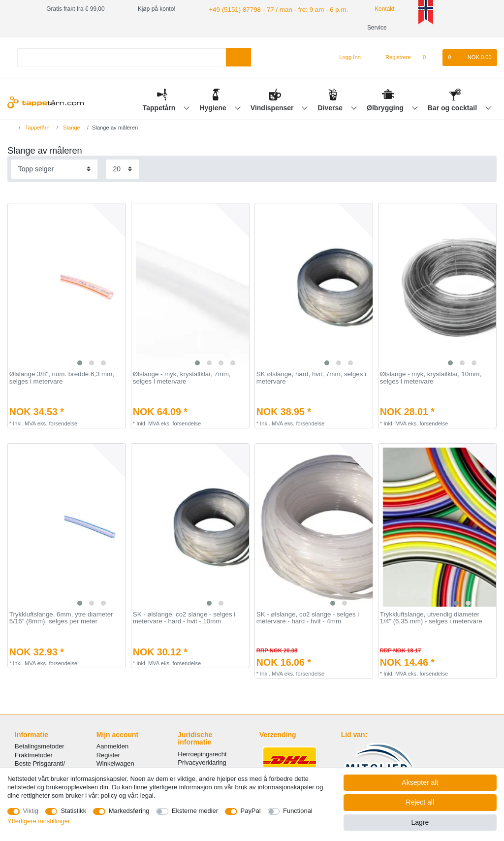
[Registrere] (393, 58)
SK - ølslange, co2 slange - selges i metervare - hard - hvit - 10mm (184, 618)
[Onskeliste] (429, 58)
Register (108, 755)
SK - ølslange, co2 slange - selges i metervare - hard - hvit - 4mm (308, 618)
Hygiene (214, 108)
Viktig (31, 811)
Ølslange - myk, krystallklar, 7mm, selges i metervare (182, 378)
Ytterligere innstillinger (39, 821)
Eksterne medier (195, 811)
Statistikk (73, 811)
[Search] (238, 57)
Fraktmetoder (34, 755)
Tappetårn (160, 108)
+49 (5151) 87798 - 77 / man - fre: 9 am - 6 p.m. (270, 9)
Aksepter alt (420, 782)
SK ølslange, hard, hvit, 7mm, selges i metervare (311, 378)
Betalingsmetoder (40, 746)
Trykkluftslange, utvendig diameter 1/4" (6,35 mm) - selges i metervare (431, 618)
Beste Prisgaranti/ (40, 763)
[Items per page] (123, 169)
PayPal (251, 811)
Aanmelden (112, 746)
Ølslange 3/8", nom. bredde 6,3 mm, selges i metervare (62, 378)
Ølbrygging (386, 108)
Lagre (420, 822)
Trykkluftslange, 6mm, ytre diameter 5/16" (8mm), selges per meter (61, 618)
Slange (71, 128)
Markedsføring (129, 811)
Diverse (331, 108)
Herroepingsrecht (202, 754)
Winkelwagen (115, 763)
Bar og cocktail (453, 108)
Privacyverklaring (202, 762)
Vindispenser (273, 108)
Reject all (420, 802)
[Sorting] (54, 169)
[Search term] (122, 57)
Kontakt (370, 9)
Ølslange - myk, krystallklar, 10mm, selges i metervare (431, 378)
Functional (298, 811)
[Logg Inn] (346, 58)
